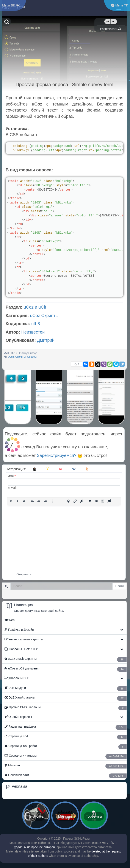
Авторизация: (16, 469)
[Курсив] (17, 501)
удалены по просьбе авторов (34, 847)
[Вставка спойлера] (103, 501)
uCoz (11, 357)
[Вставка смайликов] (69, 501)
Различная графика (66, 727)
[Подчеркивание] (24, 501)
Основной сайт (66, 776)
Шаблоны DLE (17, 678)
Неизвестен (33, 332)
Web (10, 620)
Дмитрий (46, 340)
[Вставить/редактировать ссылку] (75, 501)
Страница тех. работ (66, 747)
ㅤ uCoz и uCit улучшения (66, 669)
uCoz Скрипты (44, 315)
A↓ (114, 21)
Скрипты (20, 357)
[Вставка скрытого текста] (109, 501)
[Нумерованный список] (60, 501)
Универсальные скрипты (24, 639)
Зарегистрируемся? (60, 455)
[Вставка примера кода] (96, 501)
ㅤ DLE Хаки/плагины (66, 698)
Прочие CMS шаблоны (66, 708)
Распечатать (111, 29)
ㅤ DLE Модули (66, 689)
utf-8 (36, 324)
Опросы (32, 357)
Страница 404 (66, 737)
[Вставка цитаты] (90, 501)
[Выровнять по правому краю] (45, 501)
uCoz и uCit (35, 307)
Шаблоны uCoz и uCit (21, 649)
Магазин (66, 766)
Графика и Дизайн (19, 630)
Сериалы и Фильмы (66, 756)
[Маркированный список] (54, 501)
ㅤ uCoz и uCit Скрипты (66, 659)
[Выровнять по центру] (39, 501)
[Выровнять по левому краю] (32, 501)
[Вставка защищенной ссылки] (81, 501)
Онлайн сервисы (18, 717)
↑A (107, 21)
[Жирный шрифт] (11, 501)
